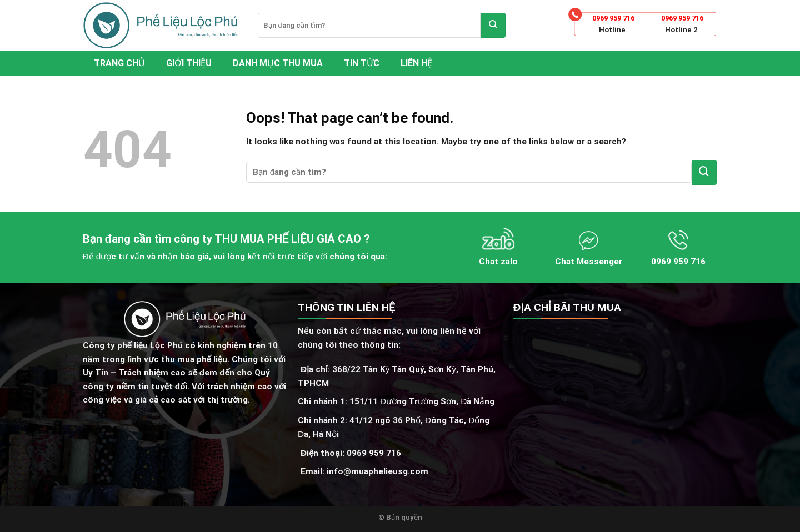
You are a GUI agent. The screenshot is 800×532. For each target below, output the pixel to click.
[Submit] (493, 25)
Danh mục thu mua (278, 63)
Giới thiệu (189, 63)
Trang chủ (119, 63)
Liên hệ (416, 63)
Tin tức (362, 63)
